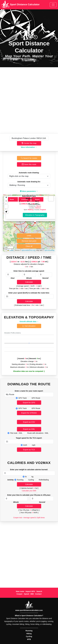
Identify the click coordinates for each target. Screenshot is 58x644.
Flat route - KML (16, 433)
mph (34, 445)
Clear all (29, 246)
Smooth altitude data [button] (29, 322)
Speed (27, 594)
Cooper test (18, 518)
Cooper (19, 594)
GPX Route (36, 398)
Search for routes (29, 158)
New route (20, 591)
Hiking (29, 634)
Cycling (31, 480)
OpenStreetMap (49, 250)
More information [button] (29, 147)
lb (26, 477)
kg (33, 477)
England (43, 210)
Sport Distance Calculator (21, 5)
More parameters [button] (29, 191)
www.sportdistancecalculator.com (29, 610)
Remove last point (29, 241)
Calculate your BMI (29, 491)
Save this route (29, 164)
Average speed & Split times (34, 518)
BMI (32, 594)
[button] (35, 223)
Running (20, 480)
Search (39, 591)
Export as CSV (29, 422)
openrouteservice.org (28, 250)
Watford (38, 208)
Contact (38, 594)
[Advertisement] (29, 100)
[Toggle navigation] (53, 5)
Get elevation (29, 326)
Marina (39, 206)
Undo (29, 235)
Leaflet (10, 250)
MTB (29, 639)
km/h (25, 445)
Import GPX (30, 591)
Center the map (29, 143)
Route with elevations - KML (38, 433)
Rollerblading (44, 480)
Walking (31, 210)
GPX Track (23, 398)
